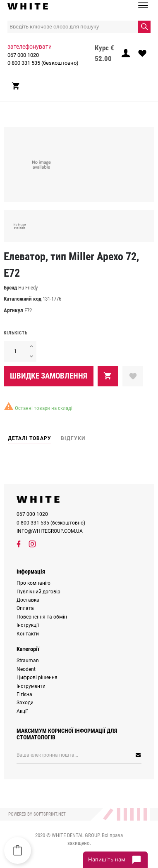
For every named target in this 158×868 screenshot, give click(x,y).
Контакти (28, 634)
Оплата (25, 608)
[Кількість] (15, 351)
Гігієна (24, 694)
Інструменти (31, 686)
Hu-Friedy (28, 288)
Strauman (28, 661)
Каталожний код (23, 299)
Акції (22, 711)
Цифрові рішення (37, 677)
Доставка (28, 600)
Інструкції (28, 625)
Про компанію (34, 583)
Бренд (10, 288)
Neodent (26, 669)
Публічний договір (38, 592)
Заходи (25, 703)
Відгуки (73, 438)
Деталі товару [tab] (30, 438)
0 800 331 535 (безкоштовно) (43, 63)
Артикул (13, 310)
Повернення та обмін (42, 617)
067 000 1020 (23, 55)
